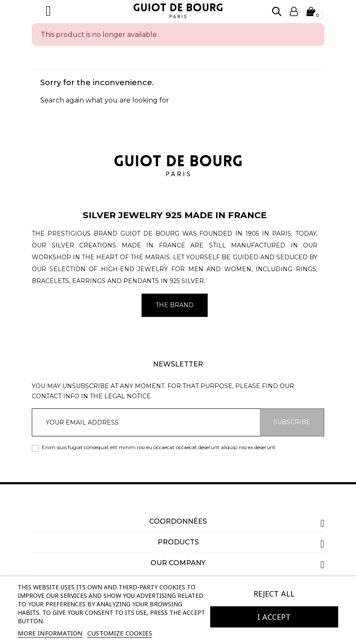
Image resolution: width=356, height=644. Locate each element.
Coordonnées (178, 521)
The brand (175, 305)
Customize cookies (120, 633)
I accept (274, 617)
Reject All (274, 594)
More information (50, 633)
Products (178, 542)
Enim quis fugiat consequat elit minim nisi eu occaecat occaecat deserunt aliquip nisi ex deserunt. (159, 447)
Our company (178, 563)
